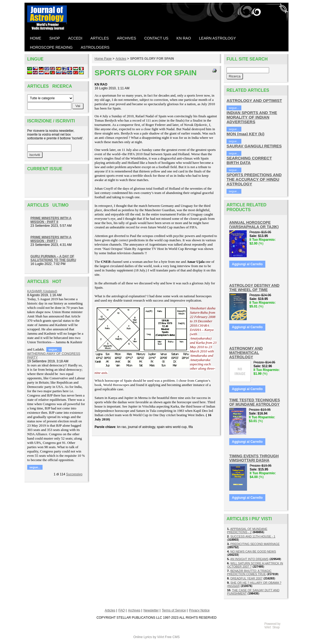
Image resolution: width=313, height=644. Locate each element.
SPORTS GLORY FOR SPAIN (152, 59)
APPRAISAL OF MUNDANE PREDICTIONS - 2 (247, 530)
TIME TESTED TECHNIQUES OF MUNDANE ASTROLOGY (255, 402)
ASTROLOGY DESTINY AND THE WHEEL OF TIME (254, 288)
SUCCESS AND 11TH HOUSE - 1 (253, 536)
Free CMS (172, 637)
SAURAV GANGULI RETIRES (254, 146)
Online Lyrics (143, 637)
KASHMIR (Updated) (42, 291)
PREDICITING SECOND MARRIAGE (255, 544)
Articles (121, 59)
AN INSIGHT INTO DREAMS (249, 559)
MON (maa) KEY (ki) (246, 134)
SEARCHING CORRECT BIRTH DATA (249, 160)
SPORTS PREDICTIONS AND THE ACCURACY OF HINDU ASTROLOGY (254, 179)
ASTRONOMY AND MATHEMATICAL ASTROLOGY (246, 353)
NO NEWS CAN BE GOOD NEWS (253, 551)
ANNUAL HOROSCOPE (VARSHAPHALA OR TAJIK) (254, 225)
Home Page (103, 59)
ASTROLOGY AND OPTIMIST (254, 100)
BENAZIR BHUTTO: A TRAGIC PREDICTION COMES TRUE (249, 572)
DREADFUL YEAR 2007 (246, 578)
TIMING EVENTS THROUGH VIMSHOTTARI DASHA (254, 458)
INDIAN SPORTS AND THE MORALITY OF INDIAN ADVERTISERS (252, 117)
